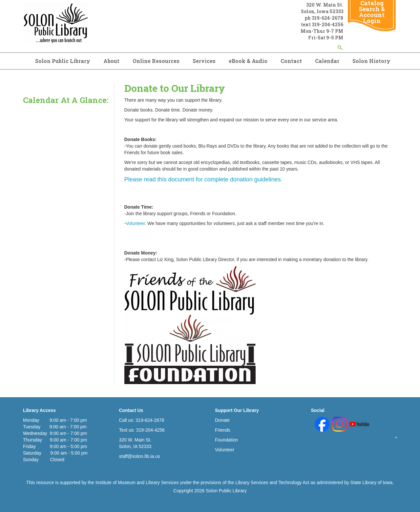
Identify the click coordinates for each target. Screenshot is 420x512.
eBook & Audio (248, 61)
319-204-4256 (327, 24)
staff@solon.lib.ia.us (140, 456)
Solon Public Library (63, 61)
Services (204, 61)
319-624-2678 (327, 18)
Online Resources (156, 61)
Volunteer (135, 223)
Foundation (226, 440)
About (111, 61)
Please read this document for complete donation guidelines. (203, 179)
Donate (222, 420)
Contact (291, 61)
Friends (223, 430)
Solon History (371, 61)
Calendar (327, 61)
